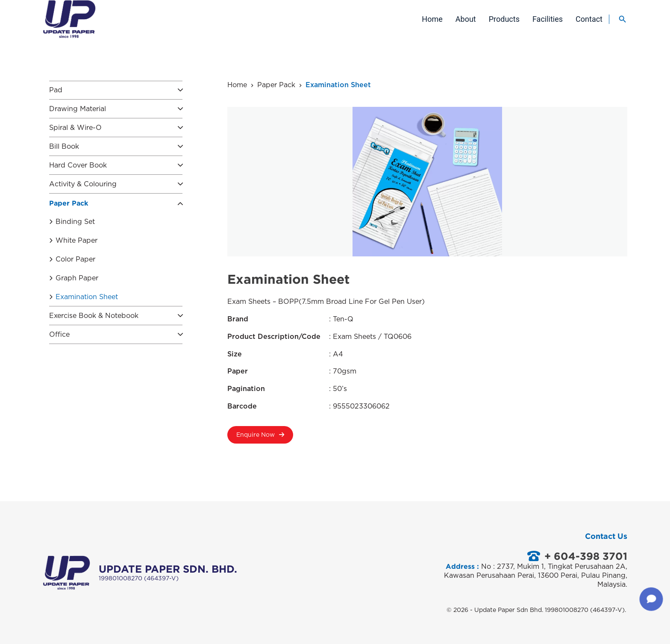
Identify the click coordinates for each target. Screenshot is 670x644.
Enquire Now (260, 438)
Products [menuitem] (504, 19)
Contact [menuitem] (589, 19)
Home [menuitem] (432, 19)
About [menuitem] (466, 19)
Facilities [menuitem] (548, 19)
